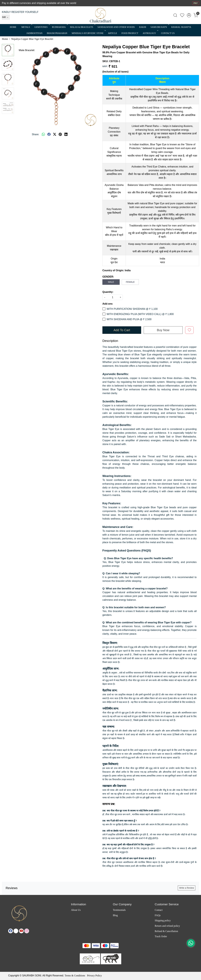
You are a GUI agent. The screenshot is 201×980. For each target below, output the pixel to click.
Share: (35, 134)
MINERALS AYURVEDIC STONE (88, 33)
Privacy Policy (94, 976)
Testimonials (119, 910)
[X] (16, 931)
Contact (159, 910)
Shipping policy (163, 920)
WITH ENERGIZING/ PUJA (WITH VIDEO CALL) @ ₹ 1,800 (140, 314)
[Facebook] (11, 931)
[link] (175, 15)
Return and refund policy (167, 926)
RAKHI (143, 27)
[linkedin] (66, 134)
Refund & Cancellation (166, 931)
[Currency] (6, 17)
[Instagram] (27, 931)
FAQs (158, 915)
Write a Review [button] (187, 888)
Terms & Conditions (75, 976)
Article (112, 33)
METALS (27, 27)
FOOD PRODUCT (130, 33)
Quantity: (108, 292)
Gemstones (42, 27)
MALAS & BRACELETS (82, 27)
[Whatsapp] (43, 134)
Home (13, 27)
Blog (115, 915)
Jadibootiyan (34, 33)
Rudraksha (60, 27)
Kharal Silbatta (181, 27)
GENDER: (108, 277)
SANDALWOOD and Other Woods (116, 27)
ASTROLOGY (150, 33)
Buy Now (163, 330)
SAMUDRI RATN (160, 27)
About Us (76, 910)
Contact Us (168, 33)
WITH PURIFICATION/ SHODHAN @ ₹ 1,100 (132, 309)
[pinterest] (60, 134)
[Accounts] (189, 15)
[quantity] (113, 297)
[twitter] (55, 134)
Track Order (161, 936)
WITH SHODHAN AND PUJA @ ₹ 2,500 (129, 319)
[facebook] (49, 134)
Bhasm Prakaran (57, 33)
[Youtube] (21, 931)
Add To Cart (122, 330)
